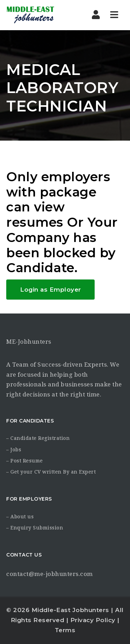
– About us (20, 517)
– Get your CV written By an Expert (51, 472)
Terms (65, 630)
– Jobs (14, 450)
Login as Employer (51, 290)
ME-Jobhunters (29, 342)
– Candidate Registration (38, 438)
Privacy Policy (93, 620)
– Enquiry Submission (35, 528)
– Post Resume (25, 461)
